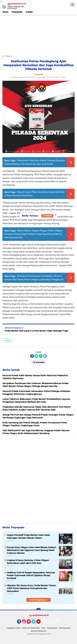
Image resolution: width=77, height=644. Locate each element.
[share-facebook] (32, 356)
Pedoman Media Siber (31, 628)
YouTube (40, 623)
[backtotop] (38, 610)
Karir (43, 628)
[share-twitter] (36, 356)
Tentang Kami (65, 628)
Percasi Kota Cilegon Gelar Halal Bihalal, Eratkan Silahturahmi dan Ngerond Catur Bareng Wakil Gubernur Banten (31, 550)
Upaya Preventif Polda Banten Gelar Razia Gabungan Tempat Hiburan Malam (28, 536)
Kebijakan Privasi (14, 628)
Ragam (8, 340)
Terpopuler (17, 12)
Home (5, 12)
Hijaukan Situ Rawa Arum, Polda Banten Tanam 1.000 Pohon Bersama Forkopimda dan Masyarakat (31, 588)
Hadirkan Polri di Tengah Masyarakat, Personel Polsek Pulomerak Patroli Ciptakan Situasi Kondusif (31, 575)
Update (47, 216)
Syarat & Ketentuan (38, 631)
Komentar (39, 362)
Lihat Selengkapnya (39, 600)
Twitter (35, 623)
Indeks (29, 12)
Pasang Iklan (52, 628)
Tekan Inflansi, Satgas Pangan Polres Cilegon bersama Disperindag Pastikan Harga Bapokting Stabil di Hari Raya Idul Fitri (33, 234)
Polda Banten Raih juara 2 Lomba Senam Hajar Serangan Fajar (36, 331)
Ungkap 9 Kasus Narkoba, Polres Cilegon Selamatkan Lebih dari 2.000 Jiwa (28, 562)
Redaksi (59, 621)
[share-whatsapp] (41, 356)
